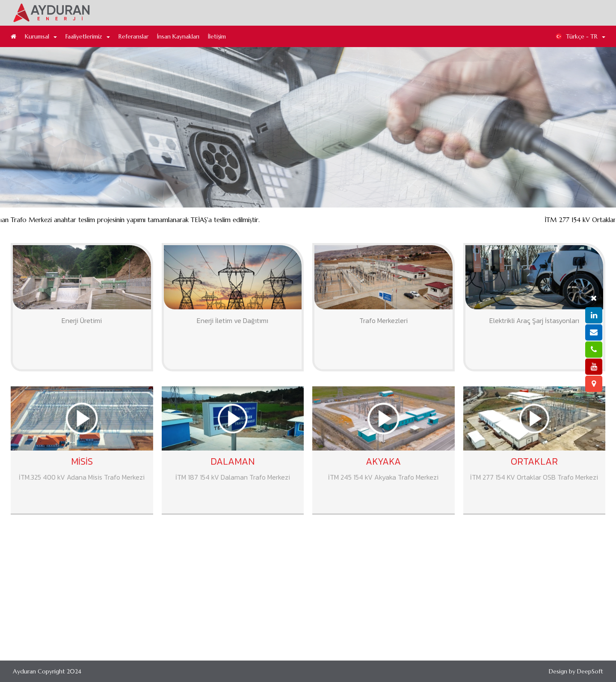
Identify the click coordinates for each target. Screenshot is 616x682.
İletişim (217, 36)
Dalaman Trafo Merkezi (511, 235)
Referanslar (133, 36)
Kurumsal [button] (41, 36)
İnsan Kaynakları (178, 36)
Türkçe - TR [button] (580, 36)
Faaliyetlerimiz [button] (88, 36)
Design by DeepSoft (576, 671)
